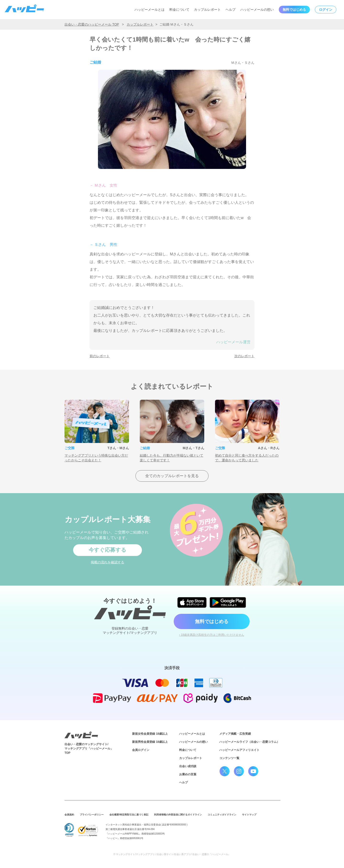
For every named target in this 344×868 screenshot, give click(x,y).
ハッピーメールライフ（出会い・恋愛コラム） (249, 742)
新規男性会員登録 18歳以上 (150, 742)
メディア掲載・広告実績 (235, 734)
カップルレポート (207, 10)
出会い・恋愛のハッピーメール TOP (92, 24)
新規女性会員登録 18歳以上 (150, 734)
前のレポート (100, 356)
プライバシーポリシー (92, 815)
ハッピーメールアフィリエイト (239, 750)
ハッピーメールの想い (257, 10)
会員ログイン (141, 750)
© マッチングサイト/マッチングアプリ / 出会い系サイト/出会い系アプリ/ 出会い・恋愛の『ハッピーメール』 (172, 854)
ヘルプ (231, 10)
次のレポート (244, 356)
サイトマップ (249, 815)
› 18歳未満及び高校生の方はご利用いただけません (212, 635)
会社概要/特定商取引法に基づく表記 (129, 815)
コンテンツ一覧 (229, 758)
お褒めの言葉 (188, 774)
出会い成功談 (188, 766)
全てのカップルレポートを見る (172, 476)
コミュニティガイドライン (222, 815)
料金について (179, 10)
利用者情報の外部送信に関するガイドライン (178, 815)
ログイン (326, 10)
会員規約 (69, 815)
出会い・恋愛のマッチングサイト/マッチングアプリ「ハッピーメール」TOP (89, 749)
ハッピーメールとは (150, 10)
